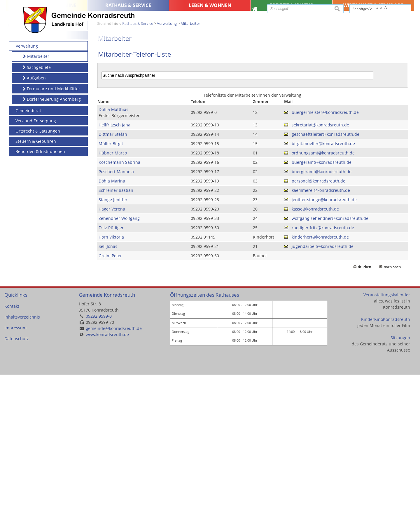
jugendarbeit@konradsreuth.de (323, 378)
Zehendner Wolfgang (119, 350)
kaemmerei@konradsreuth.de (321, 322)
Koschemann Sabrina (119, 294)
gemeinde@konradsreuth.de (114, 460)
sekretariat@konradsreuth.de (320, 256)
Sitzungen (400, 469)
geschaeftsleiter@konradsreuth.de (325, 266)
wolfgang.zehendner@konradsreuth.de (330, 350)
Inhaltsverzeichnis (22, 448)
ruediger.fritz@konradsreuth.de (323, 359)
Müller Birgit (111, 275)
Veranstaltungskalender (387, 426)
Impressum (15, 459)
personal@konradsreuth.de (318, 312)
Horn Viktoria (111, 368)
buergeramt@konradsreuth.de (322, 294)
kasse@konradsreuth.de (315, 340)
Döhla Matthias (113, 241)
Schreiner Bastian (116, 322)
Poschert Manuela (116, 303)
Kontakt (12, 438)
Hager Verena (112, 340)
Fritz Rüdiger (111, 359)
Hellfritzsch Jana (114, 256)
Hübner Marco (113, 284)
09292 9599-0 (99, 447)
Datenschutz (17, 470)
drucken (364, 398)
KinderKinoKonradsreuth (386, 451)
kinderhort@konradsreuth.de (320, 368)
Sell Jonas (108, 378)
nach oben (392, 398)
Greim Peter (110, 387)
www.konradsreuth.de (107, 466)
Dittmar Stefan (113, 266)
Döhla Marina (112, 312)
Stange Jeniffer (113, 331)
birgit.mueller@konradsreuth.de (323, 275)
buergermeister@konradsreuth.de (325, 244)
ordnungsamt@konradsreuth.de (323, 284)
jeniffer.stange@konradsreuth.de (324, 331)
